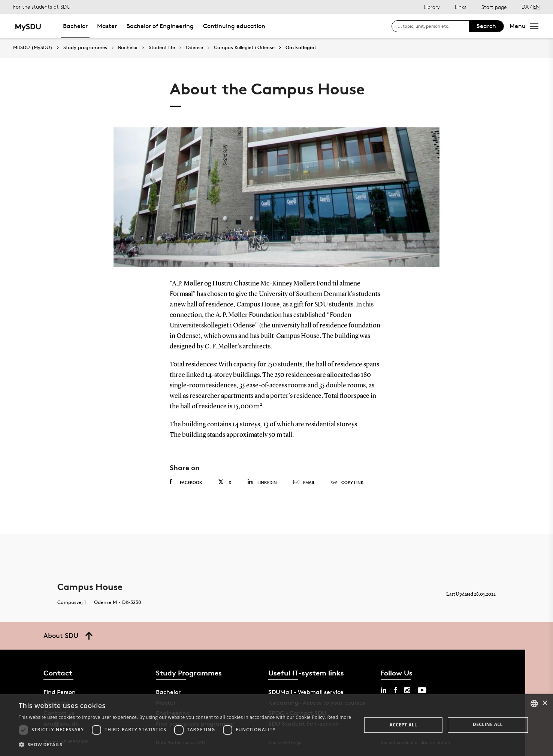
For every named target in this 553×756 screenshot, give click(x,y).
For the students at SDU (42, 7)
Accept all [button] (404, 725)
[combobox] (534, 704)
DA (525, 7)
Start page (494, 7)
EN (537, 7)
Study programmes (85, 48)
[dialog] (276, 725)
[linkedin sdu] (384, 690)
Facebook (186, 482)
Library (432, 7)
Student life (162, 48)
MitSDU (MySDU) (33, 47)
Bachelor (75, 26)
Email (304, 483)
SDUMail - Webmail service (306, 692)
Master (107, 26)
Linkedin (262, 482)
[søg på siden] (433, 26)
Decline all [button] (488, 724)
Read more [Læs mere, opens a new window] (339, 717)
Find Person (60, 692)
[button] (185, 745)
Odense (194, 48)
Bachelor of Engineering (160, 26)
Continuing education (234, 26)
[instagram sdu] (407, 690)
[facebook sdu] (395, 690)
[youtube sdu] (422, 690)
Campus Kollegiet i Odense (244, 48)
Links (461, 7)
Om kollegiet (301, 48)
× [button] (545, 703)
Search (486, 26)
